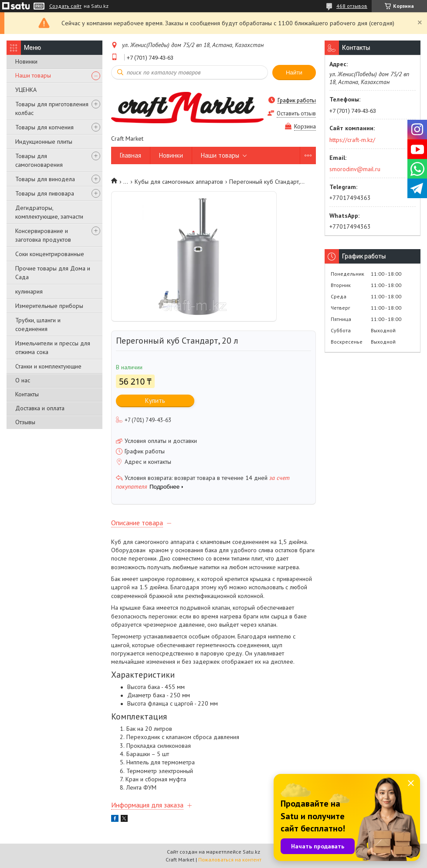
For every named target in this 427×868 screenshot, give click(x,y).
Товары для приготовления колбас (52, 108)
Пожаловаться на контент (230, 860)
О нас (23, 380)
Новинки (26, 61)
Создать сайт (65, 6)
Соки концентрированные (50, 254)
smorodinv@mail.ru (355, 169)
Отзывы (25, 422)
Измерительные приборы (49, 306)
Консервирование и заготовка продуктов (43, 235)
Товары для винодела (45, 179)
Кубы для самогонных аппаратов (179, 182)
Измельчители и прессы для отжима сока (53, 348)
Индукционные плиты (44, 142)
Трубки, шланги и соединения (38, 324)
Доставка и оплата (40, 408)
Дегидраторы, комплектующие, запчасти (49, 212)
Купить (155, 400)
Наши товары (33, 75)
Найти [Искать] (294, 73)
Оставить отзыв (296, 113)
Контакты (27, 394)
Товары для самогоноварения (39, 160)
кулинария (29, 291)
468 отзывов (352, 6)
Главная (130, 155)
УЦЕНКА (26, 90)
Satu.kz (251, 852)
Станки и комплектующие (48, 366)
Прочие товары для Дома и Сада (53, 273)
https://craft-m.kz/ (352, 140)
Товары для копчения (44, 127)
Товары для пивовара (45, 193)
